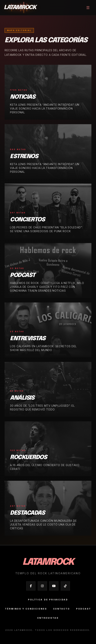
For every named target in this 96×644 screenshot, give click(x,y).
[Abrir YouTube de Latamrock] (54, 586)
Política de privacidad (48, 600)
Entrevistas (48, 618)
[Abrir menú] (88, 8)
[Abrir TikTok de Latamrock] (65, 586)
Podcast (84, 609)
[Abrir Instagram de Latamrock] (42, 586)
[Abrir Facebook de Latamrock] (31, 586)
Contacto (62, 609)
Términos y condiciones (26, 609)
